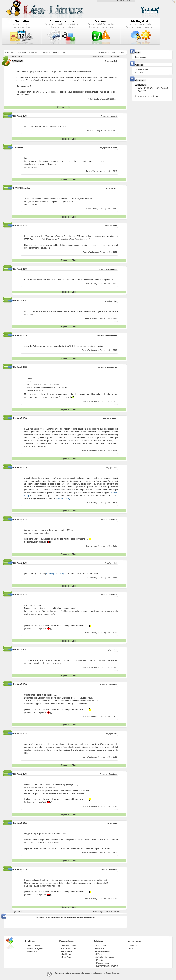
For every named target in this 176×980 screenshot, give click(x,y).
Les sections (10, 52)
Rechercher (140, 73)
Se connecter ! (141, 57)
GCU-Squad (124, 1)
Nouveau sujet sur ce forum (146, 96)
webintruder (113, 269)
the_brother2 (113, 148)
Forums (134, 946)
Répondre (61, 107)
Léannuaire (67, 951)
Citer (70, 107)
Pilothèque (67, 957)
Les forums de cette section (26, 52)
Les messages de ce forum (47, 52)
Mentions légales (35, 948)
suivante (121, 52)
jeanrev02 (114, 116)
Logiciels (100, 948)
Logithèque (67, 954)
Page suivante (114, 57)
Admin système (103, 951)
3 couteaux (113, 520)
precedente (112, 52)
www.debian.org (63, 498)
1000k (115, 226)
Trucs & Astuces (69, 948)
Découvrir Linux (69, 946)
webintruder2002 (111, 336)
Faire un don (33, 951)
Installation (101, 946)
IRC (132, 948)
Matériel (100, 960)
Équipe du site (34, 946)
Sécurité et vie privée (105, 957)
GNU (130, 1)
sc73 (116, 188)
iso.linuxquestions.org (55, 574)
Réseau (100, 954)
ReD (116, 61)
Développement (103, 963)
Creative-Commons (113, 973)
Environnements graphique (108, 966)
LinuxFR (116, 1)
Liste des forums (142, 70)
